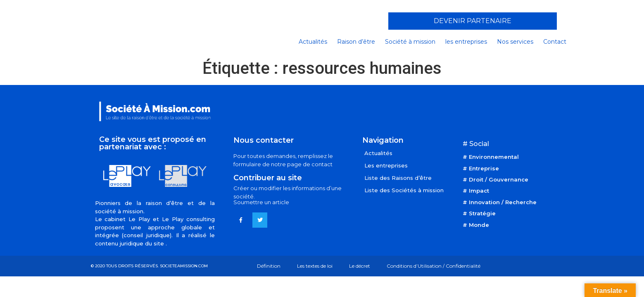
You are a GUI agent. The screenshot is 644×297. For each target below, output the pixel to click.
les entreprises (466, 42)
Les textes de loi (315, 266)
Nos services (515, 42)
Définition (269, 266)
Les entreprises (386, 165)
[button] (473, 21)
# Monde (476, 225)
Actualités (313, 42)
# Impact (476, 191)
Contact (555, 42)
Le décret (360, 266)
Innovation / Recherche (503, 202)
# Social (476, 144)
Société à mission (410, 42)
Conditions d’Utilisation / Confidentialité (434, 266)
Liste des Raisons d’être (398, 178)
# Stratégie (479, 213)
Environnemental (494, 157)
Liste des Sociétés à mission (404, 190)
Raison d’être (356, 42)
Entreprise (484, 168)
